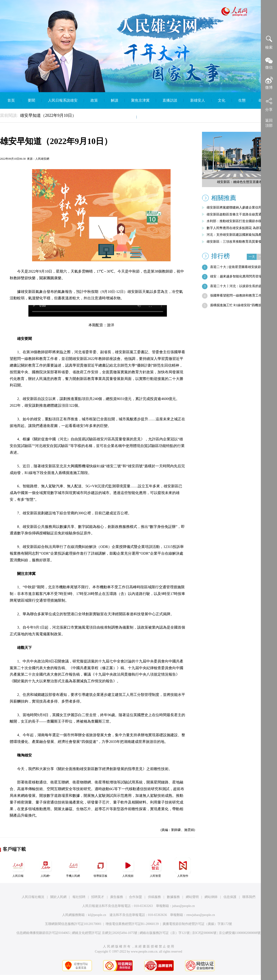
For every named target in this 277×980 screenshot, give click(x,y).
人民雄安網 (42, 159)
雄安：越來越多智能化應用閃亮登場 (236, 276)
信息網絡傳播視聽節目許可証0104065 (43, 933)
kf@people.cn (97, 915)
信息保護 (230, 897)
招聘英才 (98, 897)
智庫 (126, 117)
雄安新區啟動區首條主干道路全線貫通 (234, 214)
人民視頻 (128, 867)
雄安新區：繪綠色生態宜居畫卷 (240, 182)
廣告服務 (117, 897)
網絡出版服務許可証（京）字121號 (165, 933)
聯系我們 (249, 897)
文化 (222, 100)
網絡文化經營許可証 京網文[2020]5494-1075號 (105, 933)
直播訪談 (170, 100)
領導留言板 (100, 867)
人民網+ (45, 867)
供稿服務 (154, 897)
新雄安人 (198, 100)
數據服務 (173, 897)
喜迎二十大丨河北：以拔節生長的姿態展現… (242, 286)
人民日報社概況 (33, 897)
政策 (94, 100)
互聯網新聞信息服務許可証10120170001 (73, 924)
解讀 (114, 100)
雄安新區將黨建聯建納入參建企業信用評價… (239, 207)
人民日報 (18, 867)
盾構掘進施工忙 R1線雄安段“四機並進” (238, 305)
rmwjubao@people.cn (201, 915)
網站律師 (211, 897)
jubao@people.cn (184, 906)
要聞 (31, 100)
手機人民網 (73, 867)
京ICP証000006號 (204, 933)
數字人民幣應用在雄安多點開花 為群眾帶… (238, 228)
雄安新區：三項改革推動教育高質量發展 (236, 242)
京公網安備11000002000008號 (240, 933)
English (149, 117)
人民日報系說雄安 (63, 100)
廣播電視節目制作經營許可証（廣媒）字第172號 (197, 924)
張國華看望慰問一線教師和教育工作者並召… (242, 296)
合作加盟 (135, 897)
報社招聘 (79, 897)
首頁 (11, 100)
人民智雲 (155, 867)
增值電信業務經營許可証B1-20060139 (132, 924)
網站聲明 (192, 897)
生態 (242, 100)
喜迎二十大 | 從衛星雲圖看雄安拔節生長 (239, 267)
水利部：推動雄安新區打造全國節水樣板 (236, 221)
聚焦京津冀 (140, 100)
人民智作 (183, 867)
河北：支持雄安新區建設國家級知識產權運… (239, 235)
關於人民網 (58, 897)
